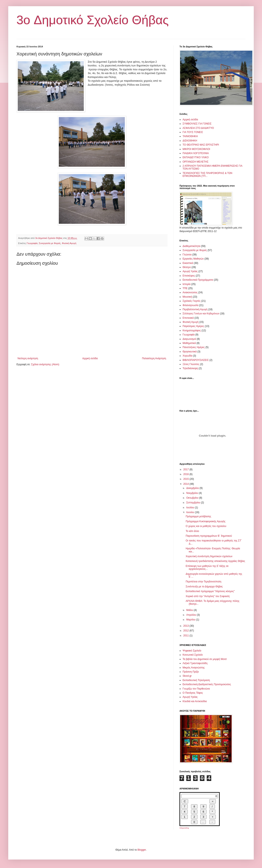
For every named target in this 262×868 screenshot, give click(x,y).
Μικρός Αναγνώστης (194, 668)
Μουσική (187, 297)
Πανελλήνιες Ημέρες (194, 347)
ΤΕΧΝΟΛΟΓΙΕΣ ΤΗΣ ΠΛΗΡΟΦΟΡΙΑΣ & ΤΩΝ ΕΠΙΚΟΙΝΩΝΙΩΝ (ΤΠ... (207, 175)
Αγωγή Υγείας (190, 271)
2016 (186, 474)
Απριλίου (192, 615)
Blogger (142, 850)
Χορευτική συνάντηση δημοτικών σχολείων (209, 556)
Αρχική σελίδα (90, 358)
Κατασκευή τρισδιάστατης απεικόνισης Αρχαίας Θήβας (215, 561)
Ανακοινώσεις (190, 292)
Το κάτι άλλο (192, 531)
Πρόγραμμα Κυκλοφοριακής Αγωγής (206, 521)
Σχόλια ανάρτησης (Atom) (45, 364)
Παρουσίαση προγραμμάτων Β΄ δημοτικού (209, 536)
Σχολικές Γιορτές (192, 301)
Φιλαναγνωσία (190, 305)
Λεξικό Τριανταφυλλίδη (195, 663)
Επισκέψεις (189, 276)
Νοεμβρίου (193, 493)
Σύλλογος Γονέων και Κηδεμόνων (201, 314)
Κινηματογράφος (192, 330)
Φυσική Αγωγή (69, 243)
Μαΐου (190, 610)
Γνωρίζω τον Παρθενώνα (196, 689)
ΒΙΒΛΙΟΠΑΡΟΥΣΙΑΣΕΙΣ (196, 360)
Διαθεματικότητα (191, 246)
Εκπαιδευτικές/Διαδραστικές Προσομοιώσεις (207, 684)
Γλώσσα (187, 255)
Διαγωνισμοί (189, 339)
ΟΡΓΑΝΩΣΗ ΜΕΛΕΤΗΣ (195, 162)
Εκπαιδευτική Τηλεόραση (196, 680)
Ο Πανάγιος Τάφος (193, 693)
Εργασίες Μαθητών (193, 259)
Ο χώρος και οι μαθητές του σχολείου (206, 526)
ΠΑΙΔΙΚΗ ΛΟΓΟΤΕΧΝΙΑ (196, 153)
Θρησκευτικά (190, 352)
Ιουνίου (191, 512)
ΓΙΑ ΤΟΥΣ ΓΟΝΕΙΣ (193, 132)
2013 (186, 626)
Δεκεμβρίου (193, 488)
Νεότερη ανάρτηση (28, 358)
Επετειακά (188, 318)
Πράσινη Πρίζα (191, 672)
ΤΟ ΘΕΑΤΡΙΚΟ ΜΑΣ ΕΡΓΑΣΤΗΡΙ (201, 145)
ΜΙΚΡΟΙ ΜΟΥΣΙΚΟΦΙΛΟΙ (196, 149)
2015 (186, 479)
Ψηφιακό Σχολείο (192, 651)
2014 (186, 484)
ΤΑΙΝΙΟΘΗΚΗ (190, 136)
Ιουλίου (191, 508)
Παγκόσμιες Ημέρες (193, 326)
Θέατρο (187, 267)
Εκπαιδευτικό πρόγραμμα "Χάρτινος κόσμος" (210, 591)
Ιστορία (186, 284)
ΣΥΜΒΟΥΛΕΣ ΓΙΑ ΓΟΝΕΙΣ (197, 124)
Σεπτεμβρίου (194, 503)
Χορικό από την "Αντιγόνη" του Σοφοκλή (208, 596)
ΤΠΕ (185, 288)
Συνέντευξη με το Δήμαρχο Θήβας (204, 587)
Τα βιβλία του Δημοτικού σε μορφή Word (205, 659)
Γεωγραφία (32, 243)
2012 (186, 631)
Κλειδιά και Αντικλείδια (195, 701)
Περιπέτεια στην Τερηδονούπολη (204, 582)
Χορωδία (187, 356)
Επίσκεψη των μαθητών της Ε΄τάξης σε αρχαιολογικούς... (207, 567)
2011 (186, 636)
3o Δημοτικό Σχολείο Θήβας (93, 20)
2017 (186, 469)
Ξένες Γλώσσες (191, 364)
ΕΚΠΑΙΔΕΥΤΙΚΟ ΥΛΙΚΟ (196, 157)
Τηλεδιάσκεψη (190, 368)
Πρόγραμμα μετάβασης (198, 516)
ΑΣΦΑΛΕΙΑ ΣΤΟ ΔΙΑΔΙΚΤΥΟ (198, 128)
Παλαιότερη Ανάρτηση (154, 358)
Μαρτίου (191, 620)
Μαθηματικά (189, 343)
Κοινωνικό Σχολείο (193, 655)
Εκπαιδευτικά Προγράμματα (198, 280)
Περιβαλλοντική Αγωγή (195, 309)
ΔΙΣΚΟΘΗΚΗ (190, 141)
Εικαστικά (188, 263)
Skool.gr (187, 676)
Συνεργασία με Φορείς (50, 243)
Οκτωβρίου (193, 498)
